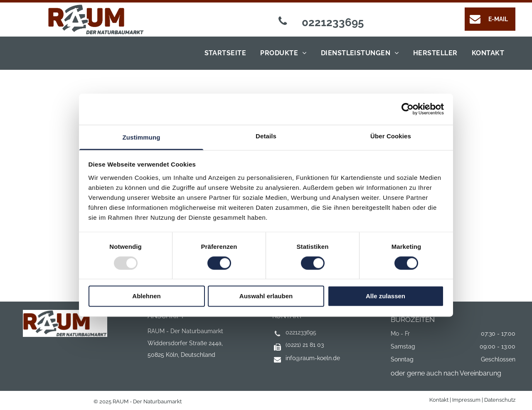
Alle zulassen (385, 296)
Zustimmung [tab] (142, 137)
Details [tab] (266, 136)
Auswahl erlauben (266, 296)
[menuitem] (223, 53)
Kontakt (439, 400)
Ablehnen (146, 296)
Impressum (466, 400)
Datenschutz (500, 400)
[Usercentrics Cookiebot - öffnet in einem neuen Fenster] (408, 109)
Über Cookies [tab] (391, 136)
